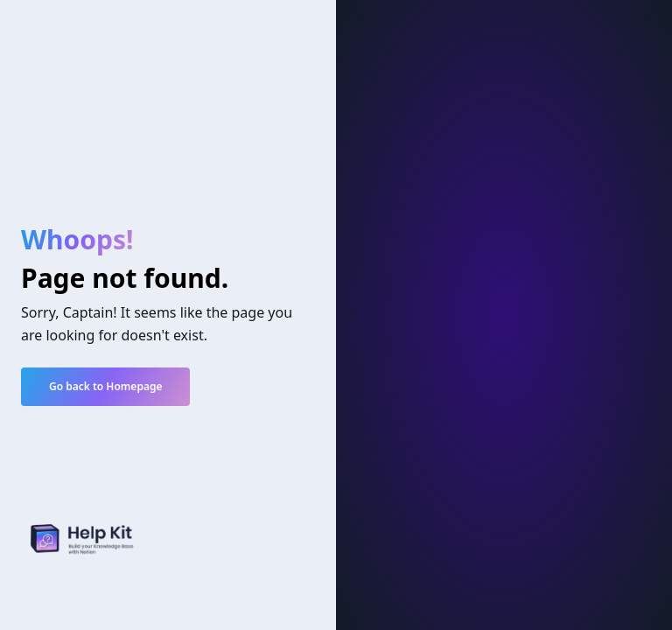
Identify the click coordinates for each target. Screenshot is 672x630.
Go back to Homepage (105, 386)
